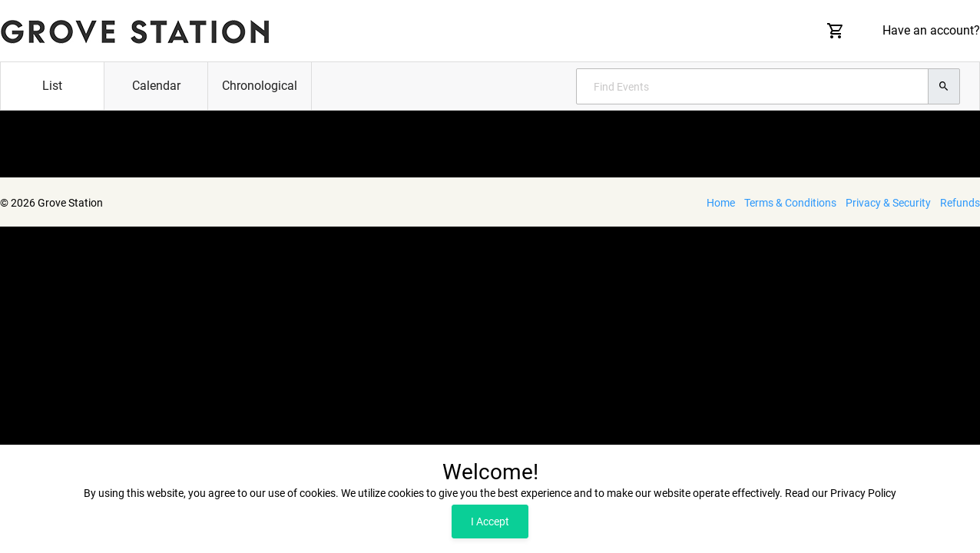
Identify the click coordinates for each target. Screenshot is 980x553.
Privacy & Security (888, 203)
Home (721, 203)
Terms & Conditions (790, 203)
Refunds (960, 203)
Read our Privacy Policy (841, 493)
